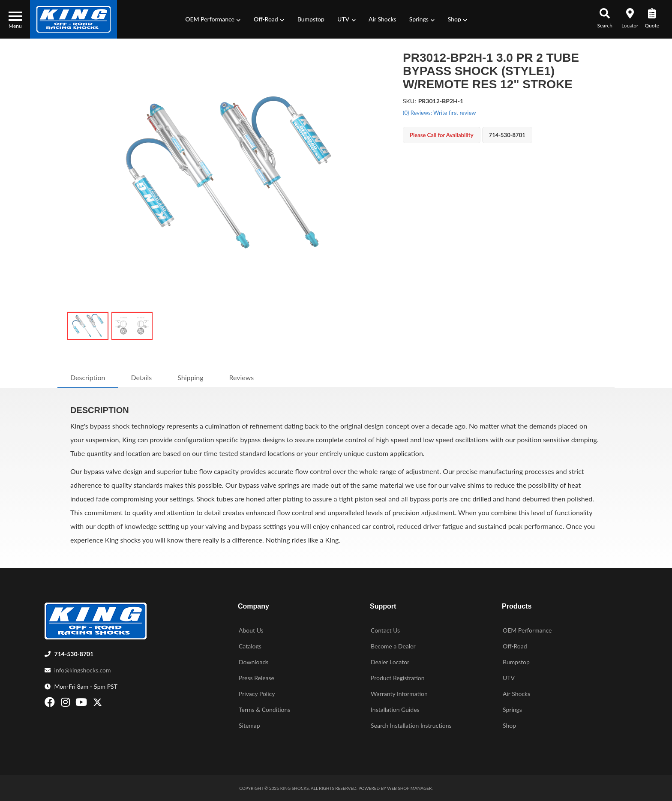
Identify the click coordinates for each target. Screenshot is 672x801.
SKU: (409, 101)
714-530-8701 (74, 654)
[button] (213, 19)
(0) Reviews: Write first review (439, 113)
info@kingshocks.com (83, 670)
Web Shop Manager (409, 788)
